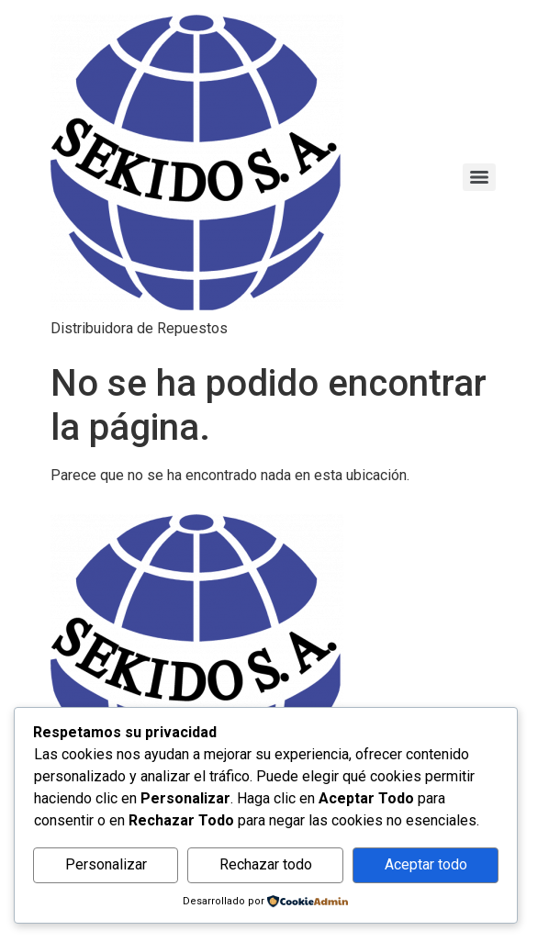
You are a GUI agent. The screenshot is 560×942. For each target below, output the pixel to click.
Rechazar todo (266, 864)
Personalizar (106, 864)
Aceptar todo (426, 864)
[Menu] (479, 177)
